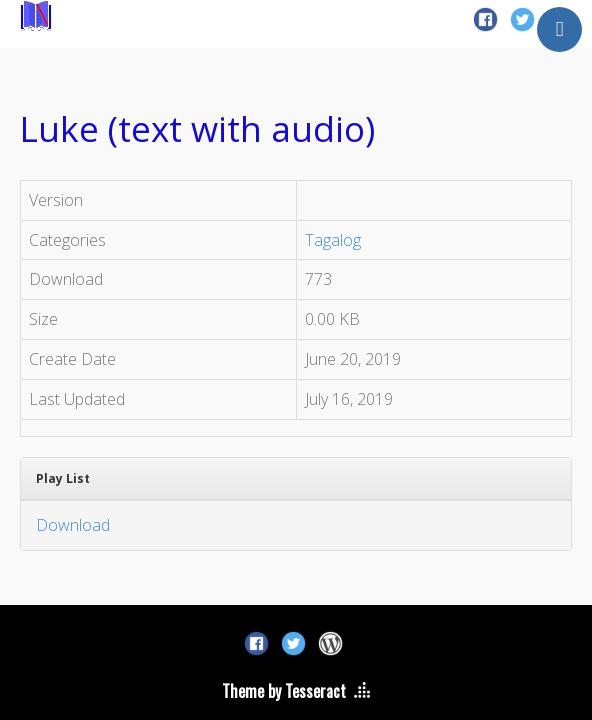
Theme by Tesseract (284, 691)
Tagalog (333, 240)
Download (73, 525)
